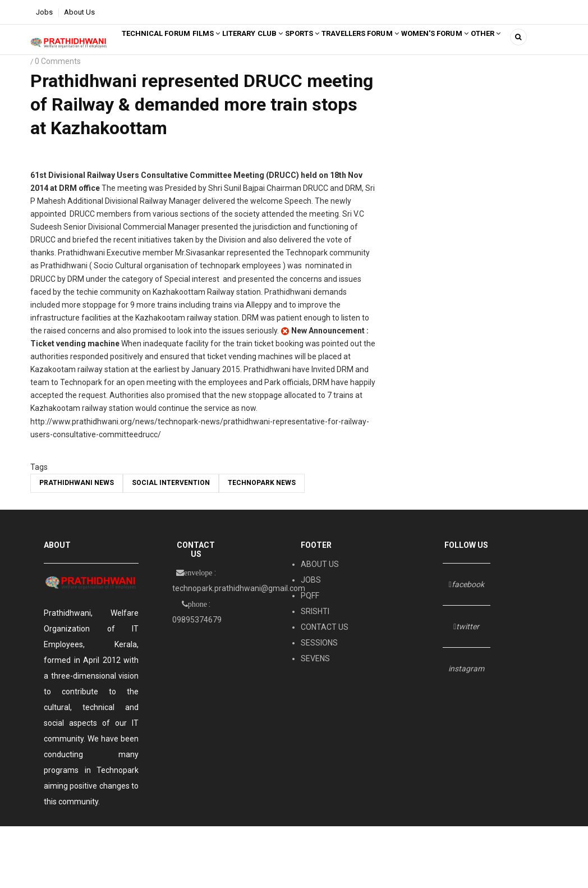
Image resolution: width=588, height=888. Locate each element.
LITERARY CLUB (285, 47)
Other (143, 93)
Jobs (44, 12)
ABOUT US (320, 626)
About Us (79, 12)
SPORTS (348, 47)
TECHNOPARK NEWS (262, 544)
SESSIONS (319, 704)
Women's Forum (507, 47)
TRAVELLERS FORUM (419, 47)
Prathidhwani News (77, 544)
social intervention (171, 544)
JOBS (311, 642)
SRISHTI (315, 673)
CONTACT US (325, 689)
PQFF (310, 657)
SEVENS (315, 720)
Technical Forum (163, 47)
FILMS (226, 47)
